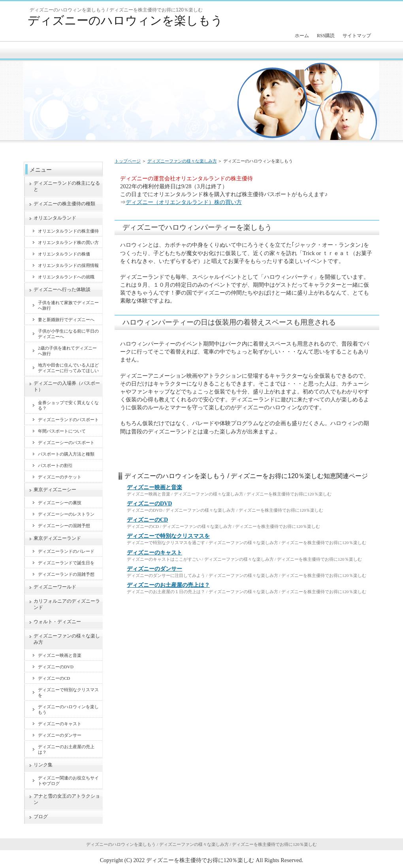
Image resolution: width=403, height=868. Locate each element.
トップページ (128, 161)
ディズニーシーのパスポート (66, 443)
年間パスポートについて (62, 431)
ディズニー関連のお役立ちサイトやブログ (68, 781)
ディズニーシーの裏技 (60, 503)
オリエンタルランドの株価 (64, 254)
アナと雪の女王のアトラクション (67, 799)
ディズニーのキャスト (154, 553)
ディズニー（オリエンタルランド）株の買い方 (184, 202)
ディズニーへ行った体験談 (62, 289)
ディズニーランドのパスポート (68, 420)
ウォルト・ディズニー (57, 622)
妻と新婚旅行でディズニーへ (66, 320)
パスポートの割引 (55, 465)
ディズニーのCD (147, 520)
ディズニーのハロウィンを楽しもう (125, 20)
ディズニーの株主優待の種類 (64, 204)
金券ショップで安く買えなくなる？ (68, 405)
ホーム (302, 36)
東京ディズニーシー (55, 490)
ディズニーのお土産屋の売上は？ (168, 585)
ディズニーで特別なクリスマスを (168, 536)
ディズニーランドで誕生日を (66, 563)
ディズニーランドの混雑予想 (66, 574)
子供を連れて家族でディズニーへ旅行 (68, 305)
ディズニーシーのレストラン (66, 514)
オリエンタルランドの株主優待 (68, 231)
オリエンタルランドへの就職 (66, 277)
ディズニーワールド (55, 587)
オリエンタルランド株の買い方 (68, 242)
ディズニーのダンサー (154, 569)
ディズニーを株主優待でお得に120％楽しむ (200, 860)
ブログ (41, 817)
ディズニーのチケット (60, 477)
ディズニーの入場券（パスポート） (67, 386)
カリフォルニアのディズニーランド (67, 604)
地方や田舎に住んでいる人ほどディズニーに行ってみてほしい (68, 368)
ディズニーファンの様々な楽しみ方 (182, 161)
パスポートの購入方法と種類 (66, 454)
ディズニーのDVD (149, 504)
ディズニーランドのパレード (66, 551)
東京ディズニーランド (57, 538)
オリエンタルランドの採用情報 (68, 265)
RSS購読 (326, 36)
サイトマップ (357, 36)
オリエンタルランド (55, 218)
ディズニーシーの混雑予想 (64, 526)
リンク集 (43, 765)
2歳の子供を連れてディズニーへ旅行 (67, 351)
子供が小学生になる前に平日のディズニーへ (68, 334)
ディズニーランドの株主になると (67, 186)
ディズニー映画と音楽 (154, 487)
